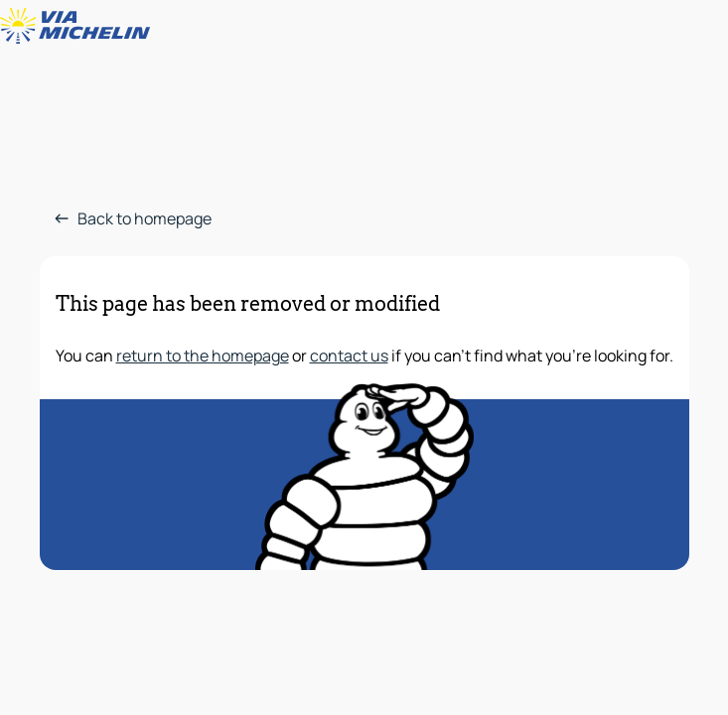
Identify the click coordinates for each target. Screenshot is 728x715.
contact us (349, 356)
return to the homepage (203, 356)
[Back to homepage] (79, 26)
